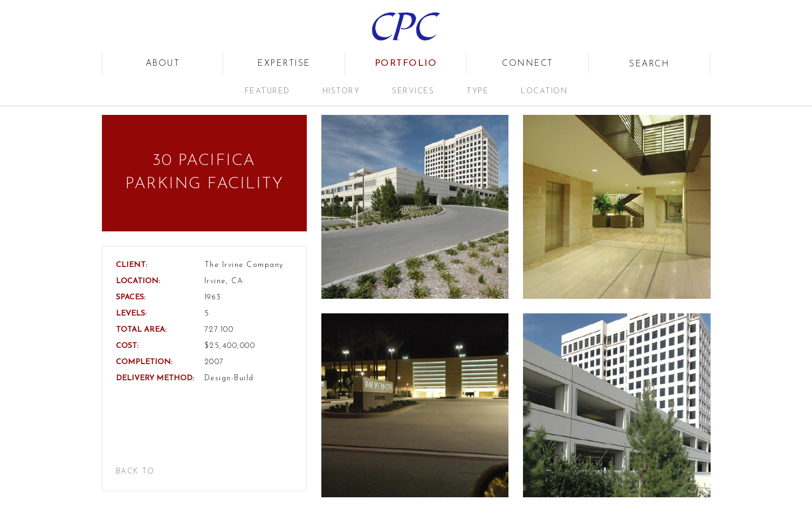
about (163, 64)
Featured (267, 91)
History (341, 91)
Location (544, 91)
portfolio (406, 63)
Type (477, 91)
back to (135, 472)
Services (413, 91)
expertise (284, 64)
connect (528, 64)
